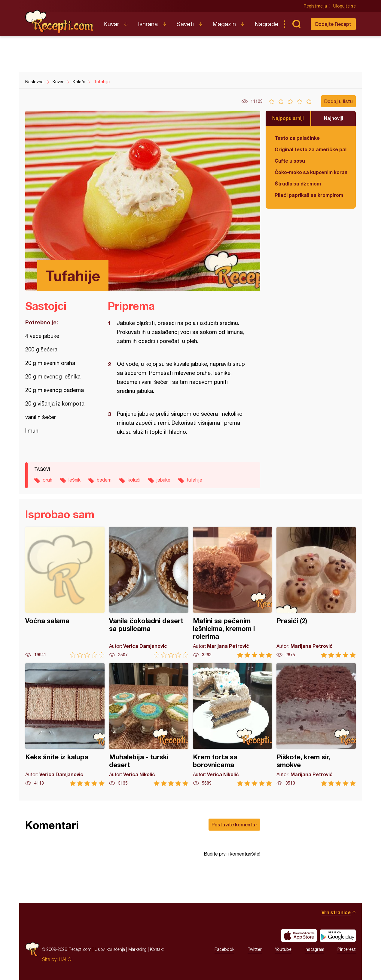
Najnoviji (334, 118)
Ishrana (148, 24)
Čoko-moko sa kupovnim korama (311, 172)
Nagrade (266, 24)
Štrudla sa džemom (298, 184)
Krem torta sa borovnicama (233, 725)
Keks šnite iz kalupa (65, 725)
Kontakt (157, 949)
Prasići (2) (316, 592)
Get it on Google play (338, 936)
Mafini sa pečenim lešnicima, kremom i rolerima (233, 592)
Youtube (283, 949)
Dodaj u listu (338, 101)
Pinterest (347, 949)
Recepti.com (60, 22)
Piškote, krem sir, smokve (316, 725)
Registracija (315, 6)
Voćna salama (65, 592)
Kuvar (111, 24)
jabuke (163, 480)
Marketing (137, 949)
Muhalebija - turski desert (149, 725)
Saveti (185, 24)
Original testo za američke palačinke (311, 149)
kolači (134, 480)
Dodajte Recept (333, 24)
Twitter (255, 949)
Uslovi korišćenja (110, 949)
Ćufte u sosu (290, 161)
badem (104, 480)
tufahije (194, 480)
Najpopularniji (288, 118)
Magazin (224, 24)
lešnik (75, 480)
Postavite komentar (234, 824)
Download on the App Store (299, 936)
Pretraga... (296, 24)
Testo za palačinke (297, 138)
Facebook (224, 949)
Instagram (314, 949)
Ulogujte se (344, 6)
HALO (65, 959)
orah (47, 480)
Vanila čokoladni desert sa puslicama (149, 592)
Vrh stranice (336, 912)
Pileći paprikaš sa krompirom (309, 195)
